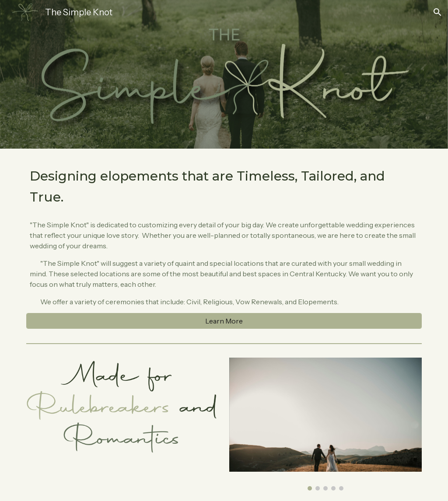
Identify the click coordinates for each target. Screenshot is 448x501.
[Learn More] (224, 321)
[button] (437, 12)
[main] (224, 186)
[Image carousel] (326, 424)
